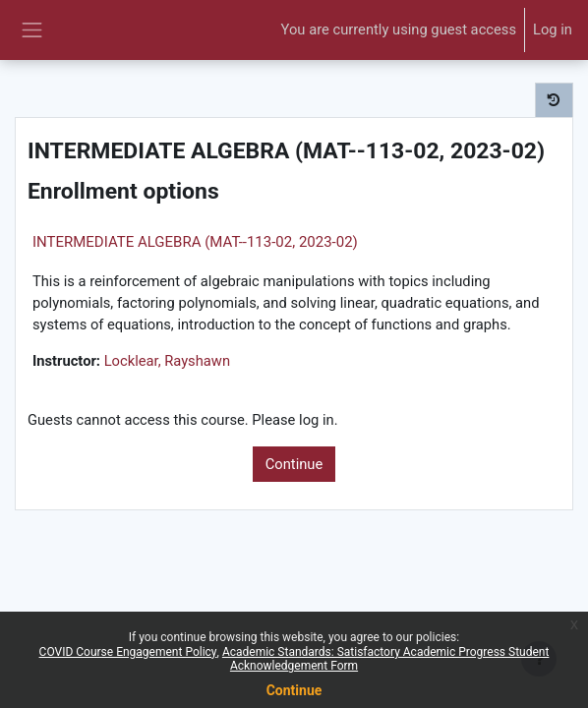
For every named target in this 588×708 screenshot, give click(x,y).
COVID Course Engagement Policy (128, 652)
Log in (553, 29)
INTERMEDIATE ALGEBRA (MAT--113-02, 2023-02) (195, 242)
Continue (294, 464)
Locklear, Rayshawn (167, 361)
